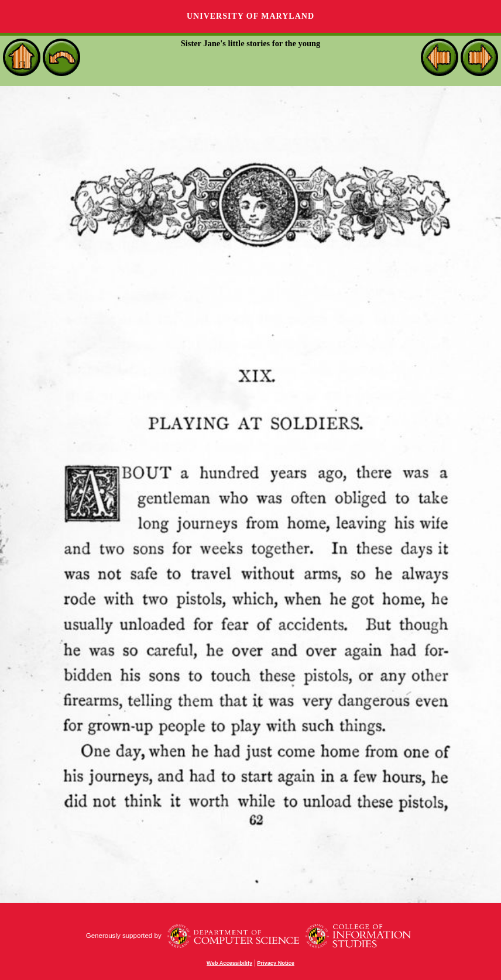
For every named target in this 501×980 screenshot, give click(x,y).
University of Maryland (250, 16)
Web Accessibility (229, 963)
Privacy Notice (276, 963)
